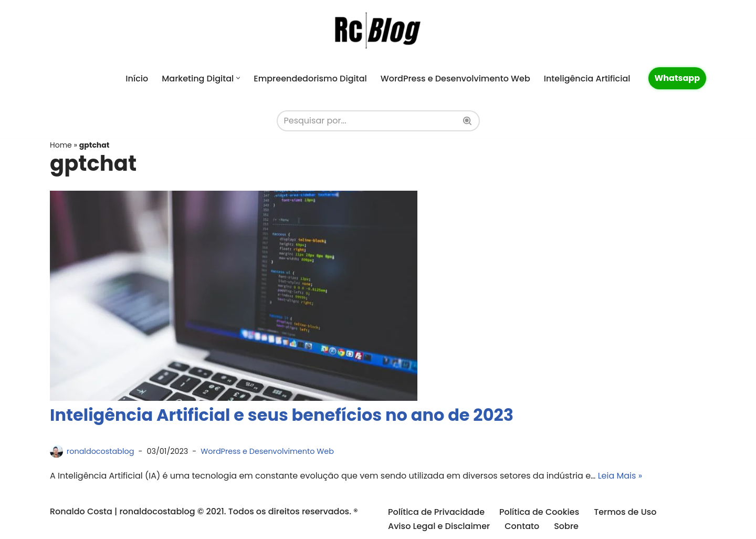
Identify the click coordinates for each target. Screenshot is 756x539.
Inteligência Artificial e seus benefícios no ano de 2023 (282, 415)
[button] (238, 78)
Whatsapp (678, 78)
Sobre (566, 526)
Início (137, 79)
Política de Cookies (539, 512)
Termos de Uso (625, 512)
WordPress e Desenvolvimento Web (455, 79)
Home (61, 145)
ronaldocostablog (101, 451)
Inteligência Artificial (587, 79)
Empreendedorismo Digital (310, 79)
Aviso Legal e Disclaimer (439, 526)
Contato (522, 526)
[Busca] (366, 121)
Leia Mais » (620, 476)
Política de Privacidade (436, 512)
